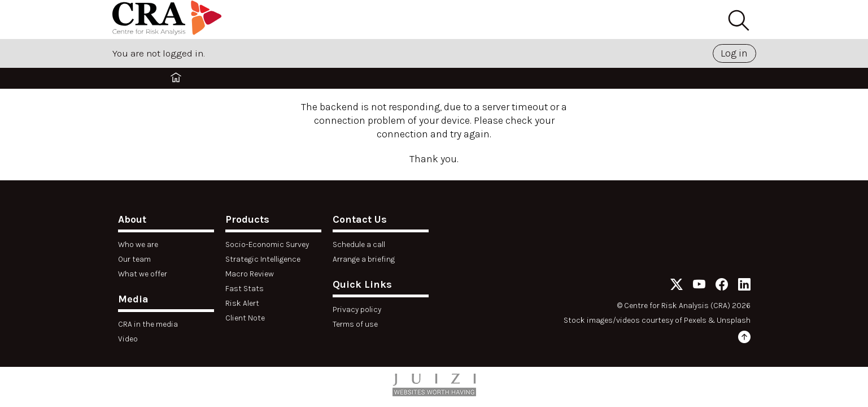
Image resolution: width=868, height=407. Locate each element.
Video (128, 339)
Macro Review (250, 274)
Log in (734, 53)
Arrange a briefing (364, 259)
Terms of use (355, 324)
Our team (134, 259)
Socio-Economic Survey (267, 244)
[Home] (169, 20)
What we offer (143, 274)
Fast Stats (245, 289)
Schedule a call (359, 244)
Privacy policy (357, 309)
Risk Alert (242, 303)
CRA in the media (148, 324)
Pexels (695, 320)
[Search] (738, 21)
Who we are (138, 244)
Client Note (245, 318)
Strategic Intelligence (263, 259)
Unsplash (734, 320)
